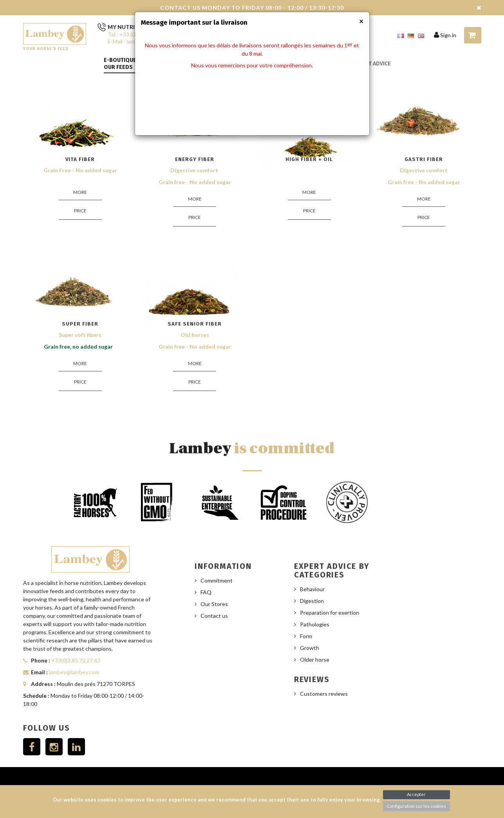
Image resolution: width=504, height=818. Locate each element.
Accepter (416, 794)
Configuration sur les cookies (416, 806)
